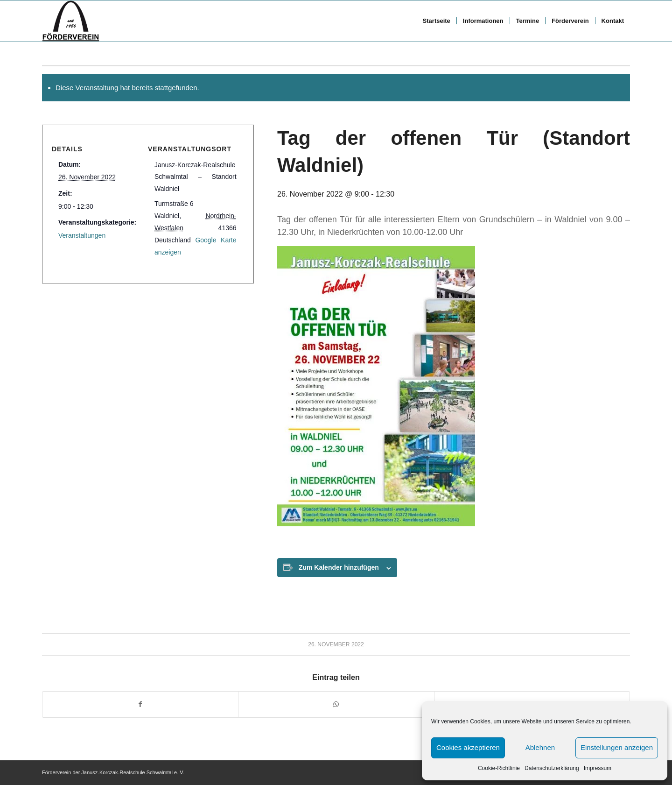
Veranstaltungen (82, 235)
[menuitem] (437, 21)
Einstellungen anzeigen (617, 747)
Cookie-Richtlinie (499, 768)
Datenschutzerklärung (552, 768)
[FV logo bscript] (71, 21)
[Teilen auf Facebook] (140, 704)
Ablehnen (540, 747)
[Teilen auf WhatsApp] (336, 704)
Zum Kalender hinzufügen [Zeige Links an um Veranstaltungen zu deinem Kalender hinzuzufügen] (339, 567)
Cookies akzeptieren (468, 747)
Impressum (598, 768)
